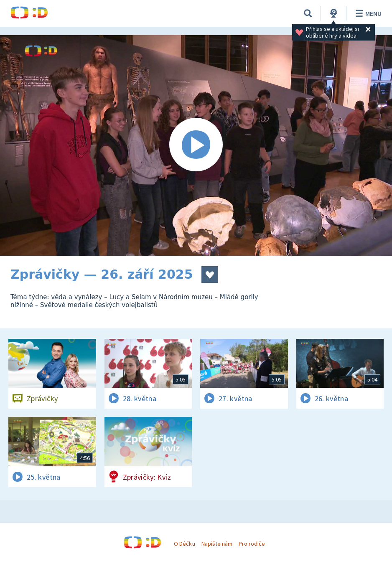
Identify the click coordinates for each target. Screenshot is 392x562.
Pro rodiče (252, 544)
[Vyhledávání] (308, 13)
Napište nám (217, 544)
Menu (367, 13)
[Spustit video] (196, 145)
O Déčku (184, 544)
